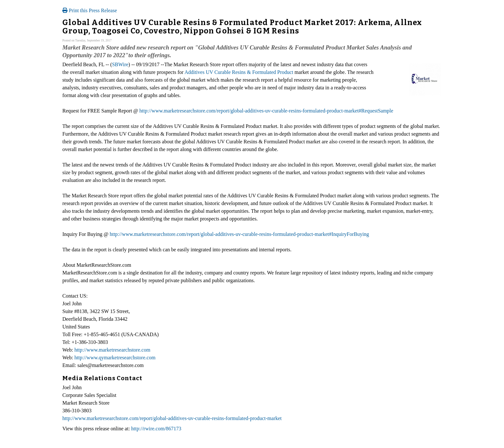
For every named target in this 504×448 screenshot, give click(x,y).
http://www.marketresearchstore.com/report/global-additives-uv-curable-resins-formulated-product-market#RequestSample (266, 111)
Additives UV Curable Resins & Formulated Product (239, 72)
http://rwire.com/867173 (156, 429)
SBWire (120, 64)
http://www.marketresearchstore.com (112, 350)
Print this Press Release (90, 10)
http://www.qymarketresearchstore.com (115, 358)
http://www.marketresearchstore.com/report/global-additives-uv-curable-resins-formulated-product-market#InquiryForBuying (239, 234)
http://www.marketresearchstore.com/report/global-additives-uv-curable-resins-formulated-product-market (172, 418)
